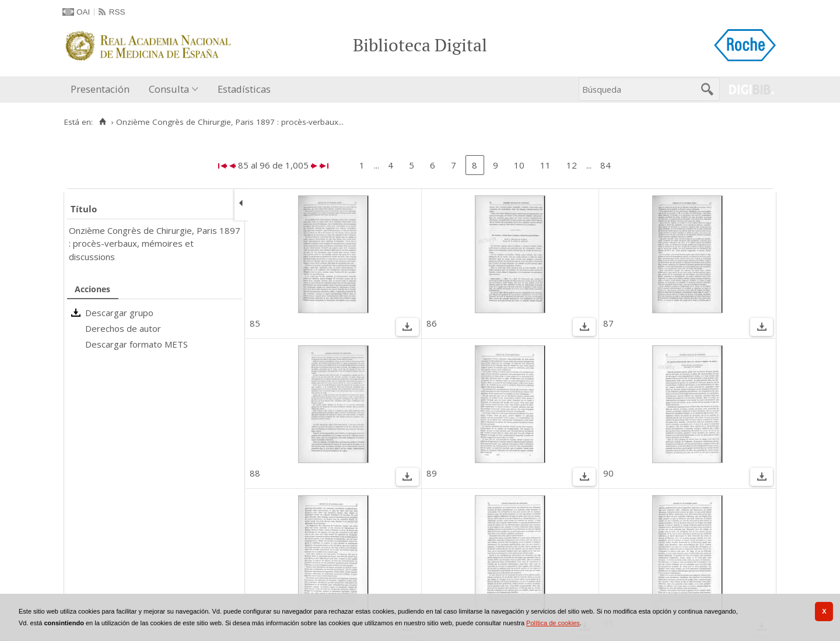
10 (519, 165)
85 (255, 323)
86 (432, 323)
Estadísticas (244, 89)
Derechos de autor (123, 328)
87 (608, 323)
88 (255, 473)
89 (432, 473)
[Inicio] (102, 122)
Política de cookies (553, 623)
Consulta (169, 89)
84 (605, 165)
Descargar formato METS (136, 344)
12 (572, 165)
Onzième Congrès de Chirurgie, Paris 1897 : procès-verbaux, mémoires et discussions (155, 244)
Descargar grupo (119, 313)
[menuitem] (103, 90)
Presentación (100, 89)
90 (608, 473)
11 (545, 165)
